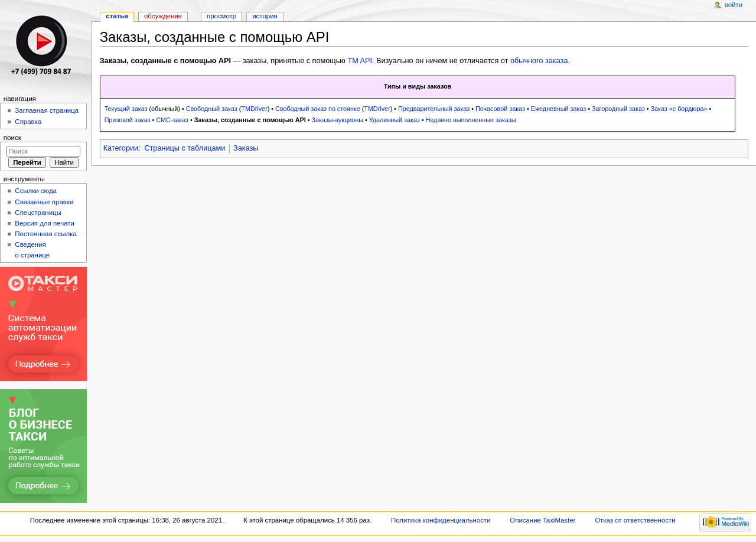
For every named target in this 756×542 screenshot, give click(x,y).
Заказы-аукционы (338, 120)
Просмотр (221, 16)
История (265, 16)
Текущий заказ (126, 109)
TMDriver (254, 109)
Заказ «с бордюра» (679, 109)
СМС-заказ (172, 120)
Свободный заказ (212, 109)
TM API (360, 61)
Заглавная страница (47, 110)
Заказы (246, 148)
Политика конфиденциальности (441, 520)
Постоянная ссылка (45, 234)
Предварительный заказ (434, 109)
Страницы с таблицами (185, 148)
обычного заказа (539, 61)
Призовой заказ (128, 120)
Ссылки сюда (36, 191)
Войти (734, 5)
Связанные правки (44, 202)
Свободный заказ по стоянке (318, 109)
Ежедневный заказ (559, 109)
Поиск (12, 138)
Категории (121, 148)
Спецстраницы (38, 213)
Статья (117, 16)
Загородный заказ (618, 109)
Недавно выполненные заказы (471, 120)
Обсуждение (163, 16)
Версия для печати (45, 223)
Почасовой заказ (500, 109)
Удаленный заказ (395, 120)
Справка (28, 122)
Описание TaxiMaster (542, 520)
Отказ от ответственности (635, 520)
